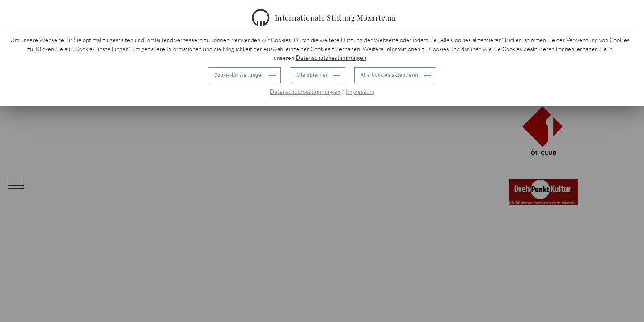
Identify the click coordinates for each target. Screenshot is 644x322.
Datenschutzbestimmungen (331, 58)
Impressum (360, 92)
